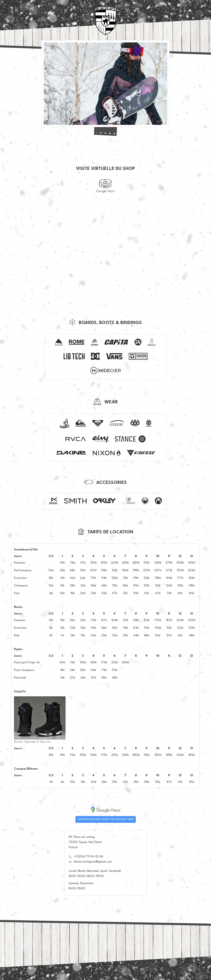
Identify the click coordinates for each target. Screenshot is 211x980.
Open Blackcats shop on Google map (106, 819)
